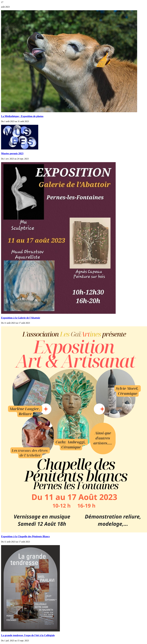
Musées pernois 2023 (12, 153)
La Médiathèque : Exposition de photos (22, 116)
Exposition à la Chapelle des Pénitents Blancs (25, 536)
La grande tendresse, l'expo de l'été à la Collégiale (28, 635)
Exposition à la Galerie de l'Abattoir (21, 318)
